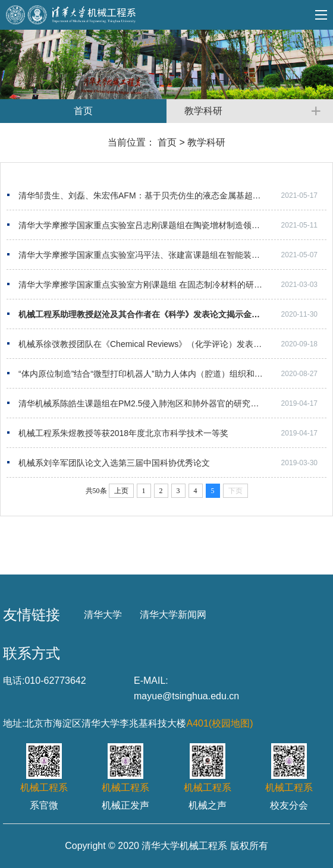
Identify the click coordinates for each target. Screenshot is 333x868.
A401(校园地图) (219, 723)
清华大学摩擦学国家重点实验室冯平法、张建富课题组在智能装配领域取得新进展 (168, 255)
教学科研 (206, 142)
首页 (167, 142)
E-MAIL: (151, 681)
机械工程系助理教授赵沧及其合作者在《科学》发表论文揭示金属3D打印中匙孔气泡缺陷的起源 (172, 314)
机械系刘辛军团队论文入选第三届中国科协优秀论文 (114, 463)
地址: (14, 723)
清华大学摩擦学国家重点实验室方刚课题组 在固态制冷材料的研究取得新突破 (161, 285)
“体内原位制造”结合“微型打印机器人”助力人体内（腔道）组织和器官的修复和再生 (170, 374)
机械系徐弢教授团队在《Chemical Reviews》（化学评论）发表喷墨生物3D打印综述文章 (172, 344)
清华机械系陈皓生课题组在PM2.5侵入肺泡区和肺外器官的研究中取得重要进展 (164, 403)
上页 (121, 491)
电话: (14, 681)
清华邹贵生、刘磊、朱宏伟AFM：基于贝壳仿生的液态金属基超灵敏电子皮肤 (161, 195)
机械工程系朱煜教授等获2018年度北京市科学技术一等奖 (123, 433)
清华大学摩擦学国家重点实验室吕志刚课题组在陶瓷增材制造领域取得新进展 (160, 225)
